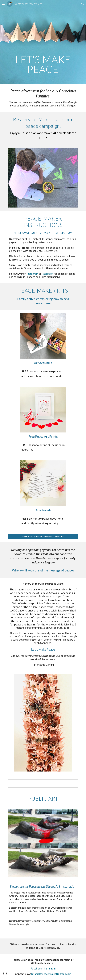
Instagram (32, 274)
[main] (43, 42)
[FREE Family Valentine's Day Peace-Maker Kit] (43, 537)
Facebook (47, 274)
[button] (3, 4)
